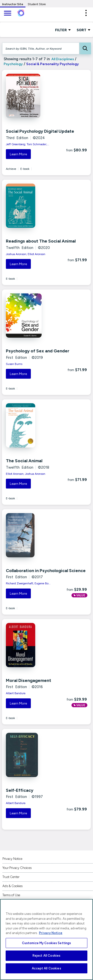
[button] (86, 13)
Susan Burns (14, 364)
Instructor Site (13, 4)
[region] (46, 939)
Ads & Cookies (12, 886)
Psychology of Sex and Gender (38, 351)
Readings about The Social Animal (41, 241)
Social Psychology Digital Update (40, 131)
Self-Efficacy (20, 790)
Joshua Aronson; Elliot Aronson (26, 254)
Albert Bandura (16, 693)
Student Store (37, 4)
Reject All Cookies (46, 956)
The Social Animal (24, 461)
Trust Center (11, 877)
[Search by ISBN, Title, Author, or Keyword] (41, 48)
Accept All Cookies (46, 968)
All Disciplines (62, 59)
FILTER (63, 30)
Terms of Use (11, 895)
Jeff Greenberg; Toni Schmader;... (28, 144)
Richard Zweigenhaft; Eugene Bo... (28, 583)
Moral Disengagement (29, 680)
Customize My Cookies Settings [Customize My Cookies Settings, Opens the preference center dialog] (47, 943)
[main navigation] (7, 14)
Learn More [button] (18, 154)
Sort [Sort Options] (84, 30)
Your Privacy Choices (17, 868)
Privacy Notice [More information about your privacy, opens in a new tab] (51, 933)
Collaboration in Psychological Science (46, 571)
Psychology (13, 64)
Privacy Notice (12, 859)
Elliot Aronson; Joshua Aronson (26, 474)
